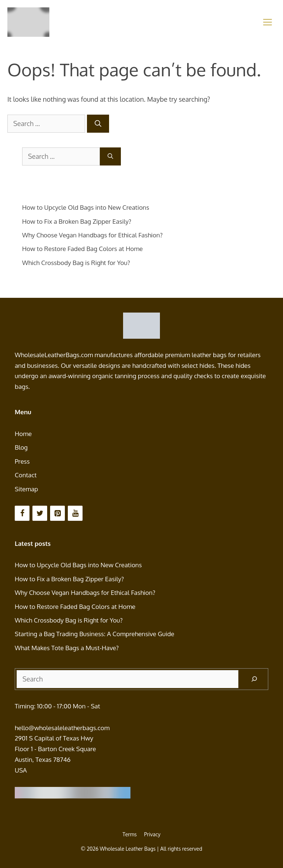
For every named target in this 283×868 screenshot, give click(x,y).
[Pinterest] (57, 513)
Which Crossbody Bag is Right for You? (76, 263)
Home (23, 434)
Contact (26, 475)
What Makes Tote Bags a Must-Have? (67, 648)
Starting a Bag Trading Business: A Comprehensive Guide (95, 634)
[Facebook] (22, 513)
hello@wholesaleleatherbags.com (62, 728)
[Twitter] (40, 513)
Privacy (152, 834)
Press (22, 461)
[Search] (98, 124)
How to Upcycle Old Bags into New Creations (86, 207)
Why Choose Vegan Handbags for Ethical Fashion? (92, 235)
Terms (130, 834)
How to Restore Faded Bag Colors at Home (83, 249)
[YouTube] (75, 513)
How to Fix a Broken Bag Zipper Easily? (77, 221)
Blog (21, 447)
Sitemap (26, 489)
